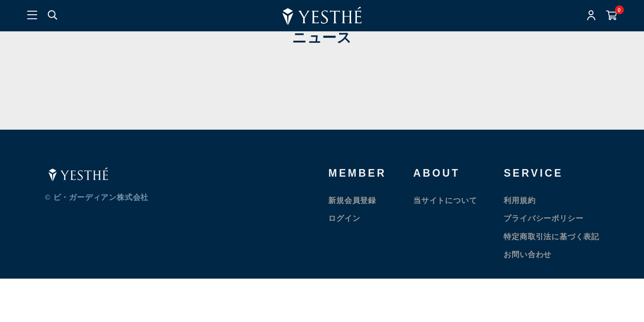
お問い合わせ (527, 255)
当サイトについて (445, 201)
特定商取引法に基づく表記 (551, 237)
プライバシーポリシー (543, 218)
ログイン (344, 218)
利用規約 (519, 201)
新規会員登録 (352, 201)
